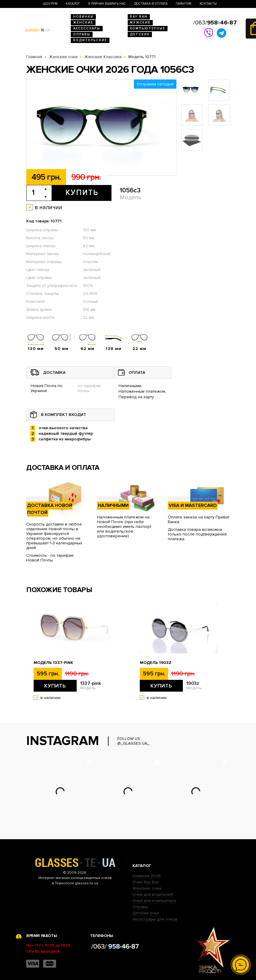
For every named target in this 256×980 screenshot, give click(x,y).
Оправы (82, 34)
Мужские (140, 23)
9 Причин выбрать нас (107, 4)
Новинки (83, 17)
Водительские (90, 40)
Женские (83, 23)
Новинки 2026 (147, 876)
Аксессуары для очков (155, 919)
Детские (140, 34)
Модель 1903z (156, 663)
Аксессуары (87, 28)
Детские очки (146, 913)
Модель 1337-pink (53, 663)
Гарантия (184, 4)
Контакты (208, 4)
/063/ (215, 23)
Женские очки (147, 888)
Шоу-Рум (50, 4)
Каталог (73, 4)
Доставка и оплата (151, 4)
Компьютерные (148, 28)
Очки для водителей (153, 894)
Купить (82, 193)
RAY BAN (139, 17)
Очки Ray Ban (146, 882)
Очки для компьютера (154, 901)
